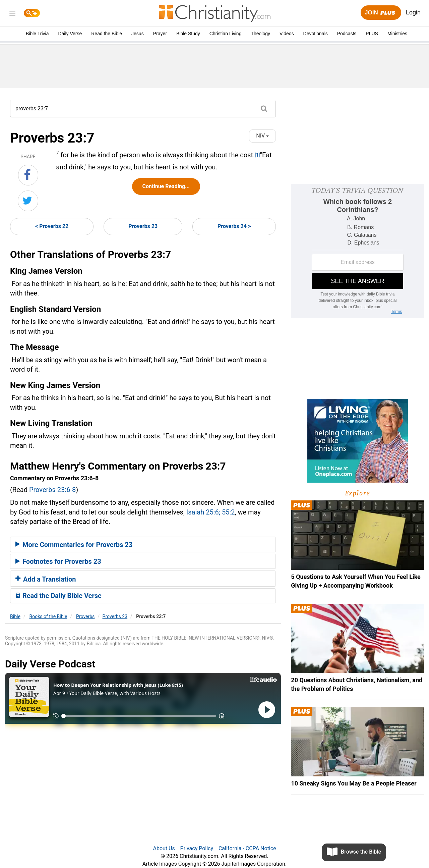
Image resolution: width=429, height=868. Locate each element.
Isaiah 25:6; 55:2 (211, 512)
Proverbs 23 (143, 226)
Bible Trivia (37, 34)
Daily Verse (70, 34)
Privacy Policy (197, 848)
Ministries (397, 34)
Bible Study (188, 34)
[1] (257, 155)
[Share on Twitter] (28, 201)
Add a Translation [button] (46, 579)
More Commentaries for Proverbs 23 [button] (74, 545)
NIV (262, 136)
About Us (164, 848)
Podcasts (347, 34)
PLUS (372, 34)
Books (48, 616)
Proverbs (85, 616)
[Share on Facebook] (28, 175)
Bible (15, 616)
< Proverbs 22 (52, 226)
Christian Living (226, 34)
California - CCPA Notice (247, 848)
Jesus (138, 34)
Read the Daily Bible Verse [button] (58, 596)
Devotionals (316, 34)
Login (413, 12)
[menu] (12, 14)
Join (381, 13)
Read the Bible (107, 34)
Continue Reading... (166, 186)
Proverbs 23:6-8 (52, 490)
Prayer (160, 34)
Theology (260, 34)
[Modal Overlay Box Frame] (357, 251)
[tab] (143, 544)
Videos (287, 34)
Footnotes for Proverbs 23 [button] (58, 561)
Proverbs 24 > (234, 226)
